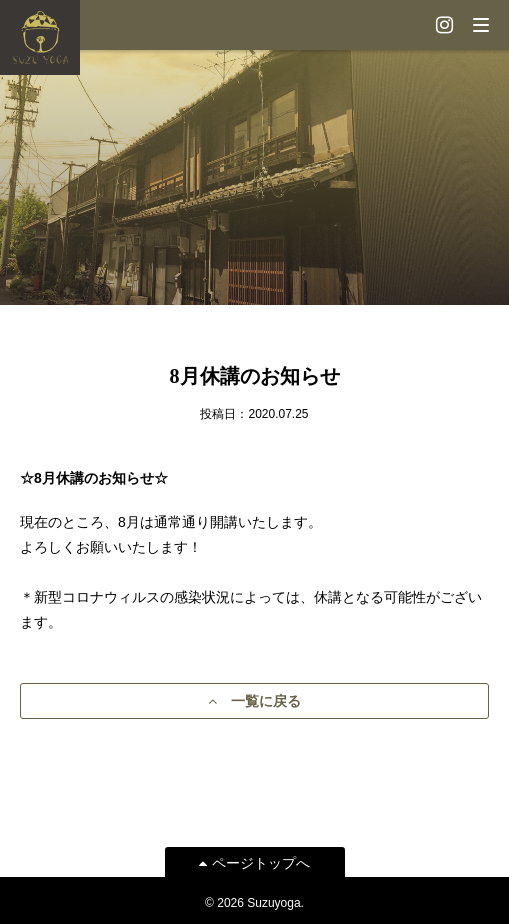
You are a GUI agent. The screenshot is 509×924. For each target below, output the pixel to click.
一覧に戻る (254, 701)
